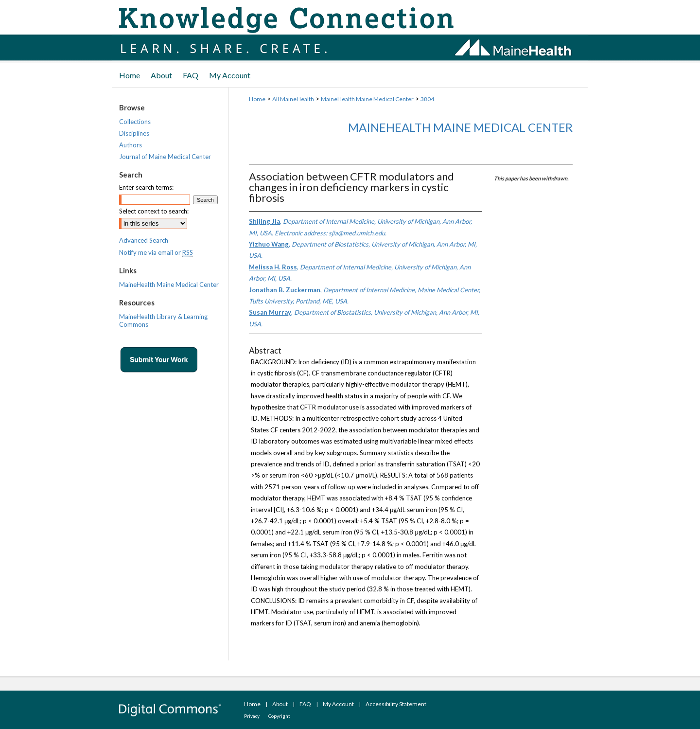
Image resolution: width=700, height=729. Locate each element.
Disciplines (134, 133)
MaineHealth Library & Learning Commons (163, 320)
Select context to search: (154, 211)
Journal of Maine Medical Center (165, 157)
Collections (135, 122)
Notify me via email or (156, 252)
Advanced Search (144, 240)
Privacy (252, 716)
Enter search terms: (146, 187)
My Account (338, 704)
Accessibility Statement (396, 704)
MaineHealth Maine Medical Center (367, 99)
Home (257, 99)
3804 (427, 99)
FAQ (305, 704)
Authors (131, 145)
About (280, 704)
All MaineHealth (293, 99)
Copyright (279, 716)
